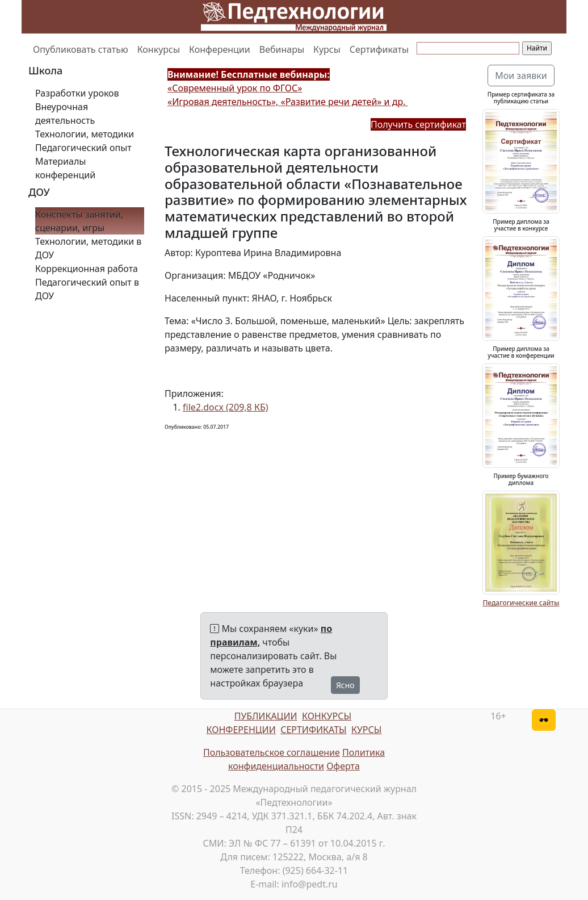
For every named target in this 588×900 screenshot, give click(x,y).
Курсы (327, 49)
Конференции (220, 49)
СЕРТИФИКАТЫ (314, 730)
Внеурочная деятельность (65, 114)
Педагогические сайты (521, 603)
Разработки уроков (77, 93)
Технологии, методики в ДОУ (88, 248)
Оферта (343, 766)
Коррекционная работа (87, 269)
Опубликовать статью (81, 49)
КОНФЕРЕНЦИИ (241, 730)
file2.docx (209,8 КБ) (226, 407)
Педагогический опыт (83, 148)
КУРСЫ (366, 730)
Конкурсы (159, 49)
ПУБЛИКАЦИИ (266, 716)
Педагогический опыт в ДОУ (87, 289)
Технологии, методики (85, 134)
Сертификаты (379, 49)
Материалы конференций (65, 168)
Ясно (345, 685)
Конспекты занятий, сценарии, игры (79, 221)
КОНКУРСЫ (327, 716)
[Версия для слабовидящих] (544, 720)
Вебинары (282, 49)
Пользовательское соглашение (272, 752)
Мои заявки (521, 76)
